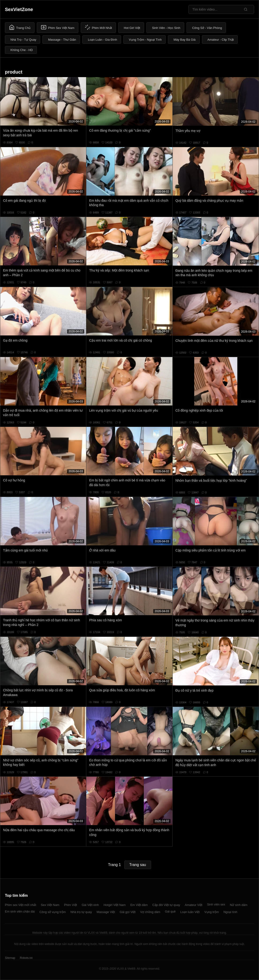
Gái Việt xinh (90, 905)
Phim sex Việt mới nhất (21, 905)
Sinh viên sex (216, 904)
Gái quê (170, 911)
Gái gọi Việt (128, 912)
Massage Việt (106, 912)
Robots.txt (26, 958)
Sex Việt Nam (50, 905)
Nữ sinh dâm (239, 905)
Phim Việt (70, 905)
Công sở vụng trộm (53, 912)
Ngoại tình (230, 912)
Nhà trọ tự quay (81, 912)
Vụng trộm (212, 912)
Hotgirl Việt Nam (114, 905)
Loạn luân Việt (190, 912)
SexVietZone (19, 9)
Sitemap (10, 958)
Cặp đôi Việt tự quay (166, 905)
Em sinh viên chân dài (20, 911)
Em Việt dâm (139, 905)
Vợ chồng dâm (150, 912)
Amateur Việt (194, 905)
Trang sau (138, 865)
